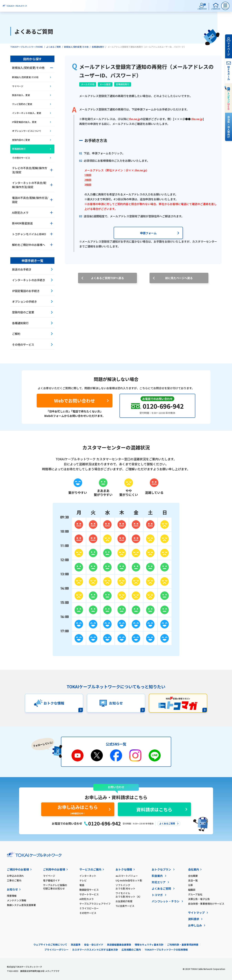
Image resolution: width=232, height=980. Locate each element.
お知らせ (12, 889)
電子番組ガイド (51, 880)
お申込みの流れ (15, 876)
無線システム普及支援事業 (21, 905)
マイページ (49, 876)
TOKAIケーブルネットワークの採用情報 (166, 950)
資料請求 (194, 919)
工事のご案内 (14, 880)
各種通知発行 (98, 47)
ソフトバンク (134, 887)
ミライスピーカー (89, 908)
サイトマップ (196, 913)
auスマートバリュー (127, 876)
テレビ (83, 880)
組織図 (192, 890)
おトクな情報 (124, 869)
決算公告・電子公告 (199, 899)
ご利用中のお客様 (54, 869)
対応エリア (159, 882)
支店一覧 (193, 880)
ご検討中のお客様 (18, 869)
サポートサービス (89, 894)
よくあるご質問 (53, 47)
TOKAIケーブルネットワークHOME (27, 47)
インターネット (88, 876)
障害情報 (12, 896)
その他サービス (88, 913)
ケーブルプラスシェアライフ (95, 904)
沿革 (190, 885)
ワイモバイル (134, 895)
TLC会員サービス (125, 906)
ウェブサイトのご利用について (50, 945)
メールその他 (88, 84)
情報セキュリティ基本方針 (149, 945)
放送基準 (76, 945)
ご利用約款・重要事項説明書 (183, 945)
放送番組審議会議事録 (119, 945)
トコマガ (157, 895)
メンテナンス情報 (17, 900)
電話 (82, 885)
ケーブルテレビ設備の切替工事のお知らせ (55, 887)
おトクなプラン (161, 869)
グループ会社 (195, 894)
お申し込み (195, 925)
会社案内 (194, 869)
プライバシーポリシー (56, 950)
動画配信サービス (89, 890)
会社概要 (193, 876)
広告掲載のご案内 (131, 950)
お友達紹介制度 (124, 901)
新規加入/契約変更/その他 (76, 47)
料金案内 (157, 876)
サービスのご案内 (90, 869)
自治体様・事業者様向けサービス (206, 904)
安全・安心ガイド (94, 945)
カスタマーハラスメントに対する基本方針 (95, 950)
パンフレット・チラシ (166, 901)
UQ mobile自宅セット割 (129, 880)
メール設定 (105, 84)
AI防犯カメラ (87, 899)
